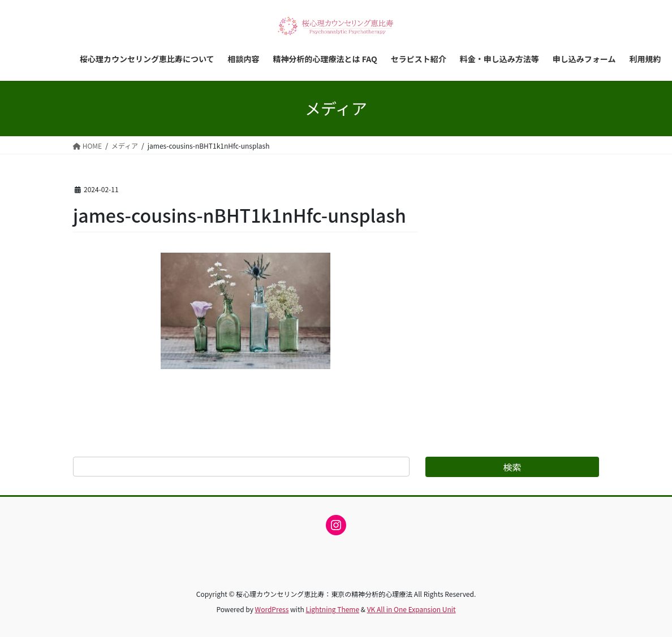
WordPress (272, 609)
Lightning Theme (332, 609)
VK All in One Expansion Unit (412, 609)
